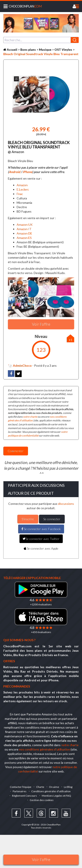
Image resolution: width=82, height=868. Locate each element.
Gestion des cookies (42, 800)
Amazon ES (24, 238)
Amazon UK (25, 225)
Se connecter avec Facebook (41, 529)
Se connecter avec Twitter (41, 539)
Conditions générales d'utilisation (51, 791)
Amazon (22, 185)
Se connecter (52, 519)
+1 (71, 340)
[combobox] (41, 40)
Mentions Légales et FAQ (56, 796)
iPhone (27, 172)
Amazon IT (24, 229)
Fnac (20, 194)
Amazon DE (24, 233)
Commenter (16, 451)
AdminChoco (20, 365)
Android (14, 172)
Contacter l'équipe (21, 787)
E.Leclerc (23, 189)
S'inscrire (28, 519)
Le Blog (68, 787)
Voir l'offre (41, 859)
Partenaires (20, 791)
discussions (66, 504)
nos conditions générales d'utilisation (44, 749)
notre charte (30, 417)
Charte (40, 787)
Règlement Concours (24, 796)
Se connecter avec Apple (41, 548)
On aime (54, 787)
